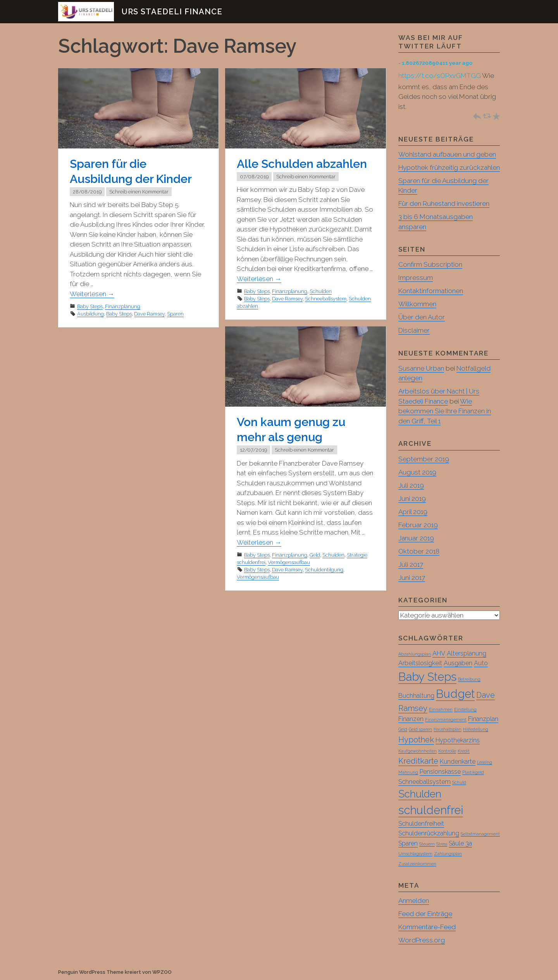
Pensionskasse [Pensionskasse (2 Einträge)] (440, 772)
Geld (315, 555)
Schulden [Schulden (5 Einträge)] (420, 794)
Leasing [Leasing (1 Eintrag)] (485, 763)
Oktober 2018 (419, 551)
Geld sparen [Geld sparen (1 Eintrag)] (420, 730)
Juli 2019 (411, 485)
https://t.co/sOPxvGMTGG (440, 76)
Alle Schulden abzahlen (302, 164)
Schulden (321, 291)
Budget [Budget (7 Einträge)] (455, 694)
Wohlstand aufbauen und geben (447, 154)
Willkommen (417, 304)
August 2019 (417, 472)
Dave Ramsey (149, 314)
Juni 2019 (412, 499)
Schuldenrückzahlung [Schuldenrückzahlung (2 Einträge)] (429, 834)
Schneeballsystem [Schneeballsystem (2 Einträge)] (425, 782)
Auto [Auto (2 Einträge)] (481, 663)
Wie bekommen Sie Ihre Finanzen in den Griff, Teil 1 (445, 411)
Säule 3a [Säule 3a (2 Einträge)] (460, 844)
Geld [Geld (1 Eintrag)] (403, 730)
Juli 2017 (411, 564)
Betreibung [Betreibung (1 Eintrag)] (469, 680)
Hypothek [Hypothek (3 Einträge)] (416, 740)
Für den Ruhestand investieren (444, 204)
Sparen (175, 314)
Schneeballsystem (326, 299)
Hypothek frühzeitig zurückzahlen (449, 167)
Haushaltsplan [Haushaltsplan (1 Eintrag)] (448, 730)
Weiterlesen (92, 294)
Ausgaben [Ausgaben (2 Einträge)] (458, 663)
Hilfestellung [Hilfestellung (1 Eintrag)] (476, 730)
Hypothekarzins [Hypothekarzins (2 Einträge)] (458, 741)
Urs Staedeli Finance (172, 12)
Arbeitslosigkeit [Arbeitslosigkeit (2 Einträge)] (420, 663)
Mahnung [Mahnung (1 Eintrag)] (408, 773)
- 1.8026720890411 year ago (435, 63)
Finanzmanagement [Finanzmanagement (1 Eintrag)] (446, 720)
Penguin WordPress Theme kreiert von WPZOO (115, 972)
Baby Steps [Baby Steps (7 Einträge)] (427, 677)
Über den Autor (422, 317)
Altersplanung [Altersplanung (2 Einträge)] (467, 654)
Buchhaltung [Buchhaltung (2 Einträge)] (416, 696)
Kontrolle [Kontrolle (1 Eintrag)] (447, 751)
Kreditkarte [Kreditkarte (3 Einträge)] (418, 761)
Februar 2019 (418, 525)
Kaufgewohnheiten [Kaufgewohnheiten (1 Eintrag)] (418, 751)
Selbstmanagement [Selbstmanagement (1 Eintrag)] (480, 834)
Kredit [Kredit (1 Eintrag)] (464, 751)
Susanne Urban (421, 368)
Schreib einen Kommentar (139, 192)
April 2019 (413, 512)
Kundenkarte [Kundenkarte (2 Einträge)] (458, 762)
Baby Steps (90, 306)
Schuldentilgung (324, 570)
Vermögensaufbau (289, 562)
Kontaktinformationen (431, 291)
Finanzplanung (123, 306)
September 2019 (424, 459)
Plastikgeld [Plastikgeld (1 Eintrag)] (473, 773)
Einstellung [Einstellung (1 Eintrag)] (465, 710)
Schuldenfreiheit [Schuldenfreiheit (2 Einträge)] (421, 824)
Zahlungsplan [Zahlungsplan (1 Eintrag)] (448, 854)
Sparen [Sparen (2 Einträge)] (408, 844)
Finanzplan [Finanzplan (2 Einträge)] (483, 719)
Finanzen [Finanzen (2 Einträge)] (411, 719)
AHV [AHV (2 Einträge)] (439, 654)
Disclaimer (414, 330)
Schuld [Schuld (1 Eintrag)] (459, 783)
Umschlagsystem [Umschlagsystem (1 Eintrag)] (415, 854)
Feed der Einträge (425, 914)
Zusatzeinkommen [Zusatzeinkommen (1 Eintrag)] (417, 864)
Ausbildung (90, 314)
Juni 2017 (412, 578)
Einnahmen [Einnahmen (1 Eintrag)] (441, 710)
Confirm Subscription (430, 264)
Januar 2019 (416, 538)
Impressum (416, 278)
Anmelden (414, 901)
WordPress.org (422, 940)
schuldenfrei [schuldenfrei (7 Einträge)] (431, 810)
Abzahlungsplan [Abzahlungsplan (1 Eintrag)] (415, 654)
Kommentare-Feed (427, 927)
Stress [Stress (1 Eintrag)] (442, 844)
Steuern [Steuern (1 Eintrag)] (427, 844)
